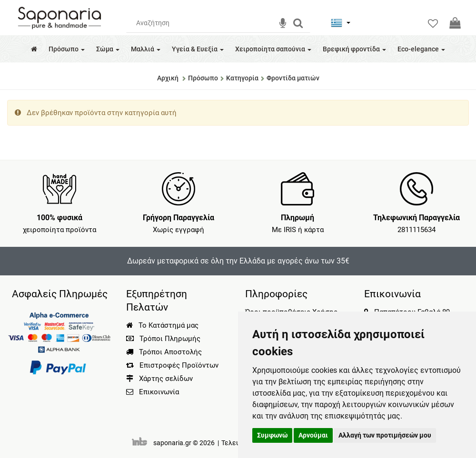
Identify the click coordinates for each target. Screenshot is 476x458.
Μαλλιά (146, 49)
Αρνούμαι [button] (313, 435)
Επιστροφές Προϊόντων (172, 365)
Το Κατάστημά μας (162, 325)
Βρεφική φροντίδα (354, 49)
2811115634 (416, 230)
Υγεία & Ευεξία (198, 49)
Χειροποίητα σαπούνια (273, 49)
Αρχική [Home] (168, 78)
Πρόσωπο (67, 49)
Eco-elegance (421, 49)
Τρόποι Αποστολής (164, 352)
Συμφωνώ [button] (272, 435)
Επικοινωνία (159, 392)
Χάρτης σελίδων (159, 379)
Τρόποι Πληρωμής (163, 339)
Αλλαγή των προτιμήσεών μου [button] (385, 435)
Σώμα (108, 49)
